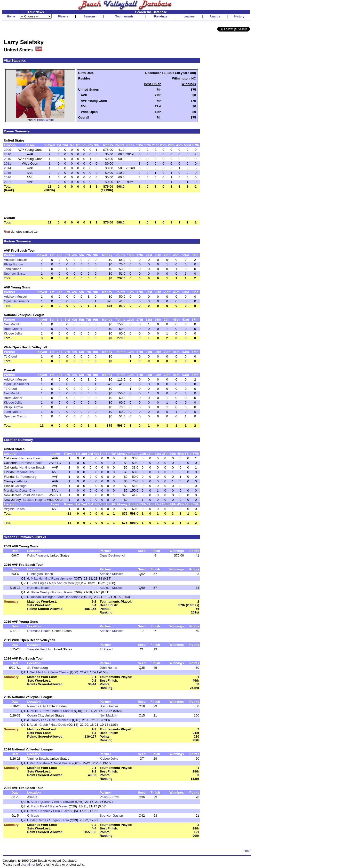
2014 (8, 168)
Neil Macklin (13, 324)
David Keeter (62, 763)
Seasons (90, 16)
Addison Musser (16, 260)
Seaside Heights (34, 500)
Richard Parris (62, 592)
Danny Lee (39, 720)
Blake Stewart (64, 802)
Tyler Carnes (39, 820)
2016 (8, 177)
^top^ (247, 851)
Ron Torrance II (60, 720)
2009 (8, 150)
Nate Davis (59, 725)
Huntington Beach (32, 467)
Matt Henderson (69, 597)
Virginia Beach (14, 509)
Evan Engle (38, 583)
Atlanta (22, 481)
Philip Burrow (13, 264)
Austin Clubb (39, 725)
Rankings (161, 16)
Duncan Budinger (42, 597)
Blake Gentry (40, 592)
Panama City (25, 472)
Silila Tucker (62, 811)
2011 (8, 163)
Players (63, 16)
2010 (8, 154)
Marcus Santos (62, 711)
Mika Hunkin (40, 578)
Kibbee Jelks (13, 333)
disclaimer (28, 864)
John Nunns (12, 269)
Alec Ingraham (41, 802)
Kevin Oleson (60, 672)
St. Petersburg (26, 477)
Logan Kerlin (60, 820)
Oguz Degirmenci (16, 301)
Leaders (189, 16)
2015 (8, 173)
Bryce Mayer (59, 806)
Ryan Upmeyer (62, 578)
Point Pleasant (33, 495)
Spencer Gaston (16, 274)
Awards (215, 16)
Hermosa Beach (31, 458)
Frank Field (39, 806)
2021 (8, 182)
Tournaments (124, 16)
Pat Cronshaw (40, 763)
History (239, 16)
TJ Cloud (10, 356)
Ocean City (27, 490)
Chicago (20, 486)
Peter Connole (40, 811)
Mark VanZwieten (61, 583)
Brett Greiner (13, 329)
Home (11, 16)
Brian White (45, 120)
